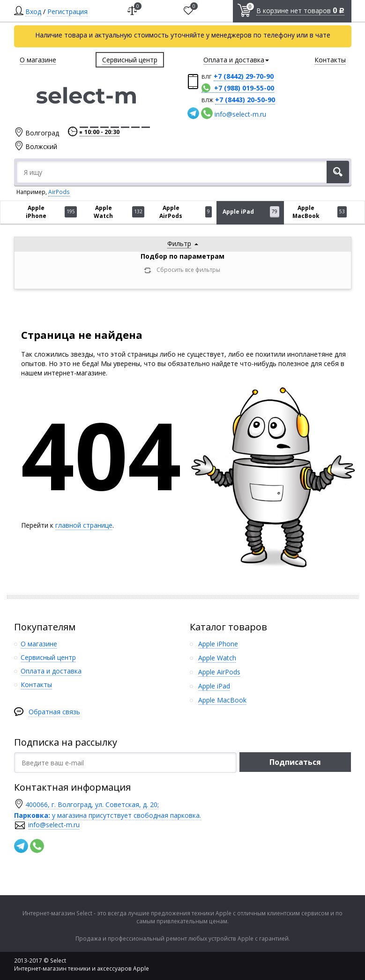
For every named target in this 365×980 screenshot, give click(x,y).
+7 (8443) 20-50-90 (245, 100)
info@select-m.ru (240, 114)
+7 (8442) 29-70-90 (244, 76)
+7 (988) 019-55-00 (244, 88)
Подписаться (295, 762)
